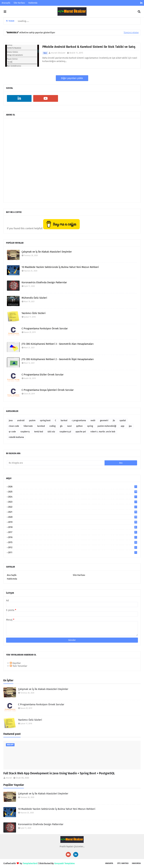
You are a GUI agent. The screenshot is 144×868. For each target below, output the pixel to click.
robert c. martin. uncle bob (103, 432)
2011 (73, 552)
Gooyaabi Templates (64, 863)
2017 (73, 532)
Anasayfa (6, 3)
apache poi (81, 432)
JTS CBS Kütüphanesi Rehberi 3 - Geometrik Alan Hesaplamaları (58, 344)
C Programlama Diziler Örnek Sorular (43, 375)
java (11, 420)
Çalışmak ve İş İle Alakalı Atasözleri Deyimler (47, 252)
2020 (73, 517)
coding (52, 426)
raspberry (25, 432)
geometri (104, 420)
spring (90, 426)
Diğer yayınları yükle (72, 78)
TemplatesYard (30, 863)
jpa (130, 426)
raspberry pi (65, 432)
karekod (41, 426)
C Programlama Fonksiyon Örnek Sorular (45, 328)
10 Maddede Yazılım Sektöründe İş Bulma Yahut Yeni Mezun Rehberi (60, 267)
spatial (123, 420)
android (21, 420)
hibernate (28, 426)
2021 (73, 512)
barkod (64, 420)
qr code (12, 432)
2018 (73, 527)
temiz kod (39, 432)
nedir (93, 420)
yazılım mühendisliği (107, 426)
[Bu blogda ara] (56, 463)
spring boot (45, 420)
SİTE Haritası (123, 863)
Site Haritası (19, 3)
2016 (73, 537)
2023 (73, 502)
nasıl (69, 426)
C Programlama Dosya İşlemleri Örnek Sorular (48, 390)
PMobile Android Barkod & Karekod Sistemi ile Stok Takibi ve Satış (89, 47)
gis (61, 426)
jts (114, 420)
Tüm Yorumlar (18, 666)
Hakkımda (33, 3)
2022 (73, 507)
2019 (73, 522)
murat (9, 778)
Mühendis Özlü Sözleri (34, 298)
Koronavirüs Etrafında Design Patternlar (44, 282)
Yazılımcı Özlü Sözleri (34, 313)
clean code (14, 426)
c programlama (79, 420)
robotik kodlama (16, 437)
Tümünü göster (131, 32)
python (79, 426)
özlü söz (51, 432)
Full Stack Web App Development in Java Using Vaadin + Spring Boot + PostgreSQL (59, 773)
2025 (73, 492)
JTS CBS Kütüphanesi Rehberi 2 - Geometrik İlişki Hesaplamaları (58, 359)
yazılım (32, 420)
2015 (73, 542)
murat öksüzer (58, 53)
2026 (73, 487)
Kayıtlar (15, 663)
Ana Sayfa (12, 575)
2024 (73, 497)
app (45, 53)
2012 (73, 547)
